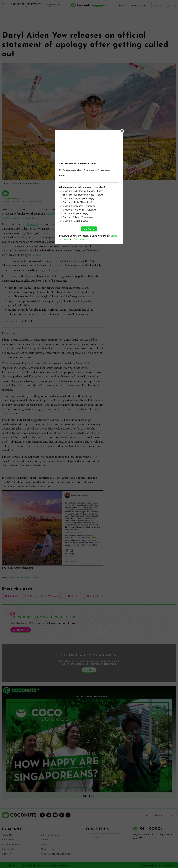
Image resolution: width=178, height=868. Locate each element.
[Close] (122, 131)
